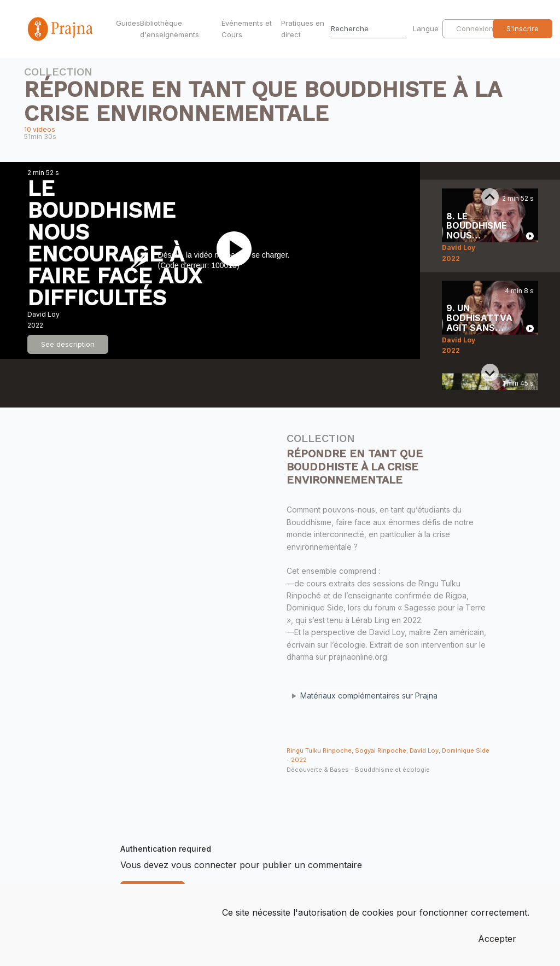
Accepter (497, 939)
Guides (126, 23)
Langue (427, 28)
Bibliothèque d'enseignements (170, 29)
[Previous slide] (490, 197)
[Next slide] (490, 373)
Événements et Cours (247, 29)
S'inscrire (523, 28)
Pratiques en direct (303, 29)
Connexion (475, 28)
